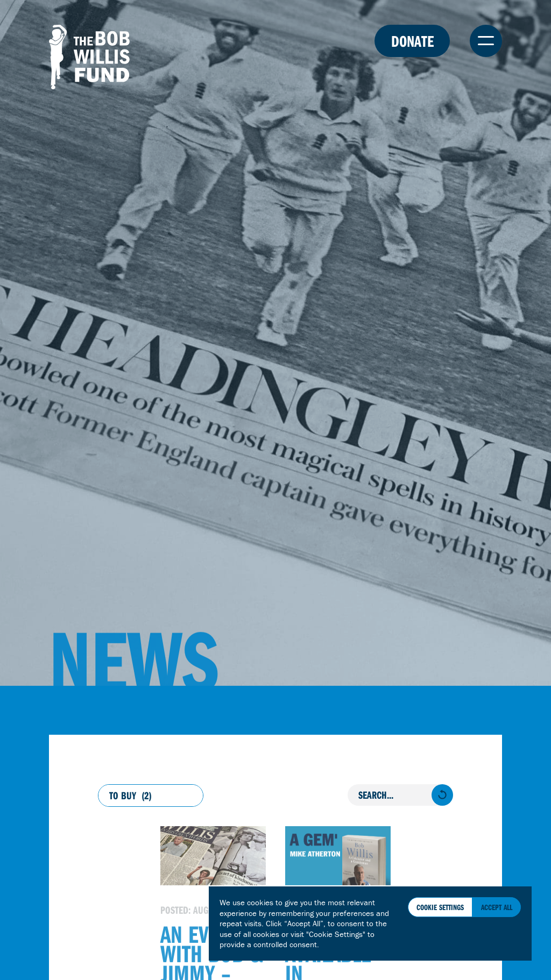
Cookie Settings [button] (440, 907)
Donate (412, 41)
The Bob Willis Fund (89, 57)
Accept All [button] (497, 907)
